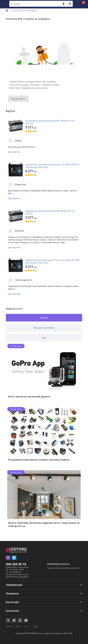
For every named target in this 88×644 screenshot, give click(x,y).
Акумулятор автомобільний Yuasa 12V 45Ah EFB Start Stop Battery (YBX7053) (53, 166)
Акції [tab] (44, 338)
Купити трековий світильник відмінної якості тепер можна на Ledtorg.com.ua (44, 524)
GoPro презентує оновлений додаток (29, 397)
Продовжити (18, 99)
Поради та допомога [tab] (44, 328)
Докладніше (14, 152)
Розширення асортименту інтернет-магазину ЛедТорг (39, 460)
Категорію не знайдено (25, 11)
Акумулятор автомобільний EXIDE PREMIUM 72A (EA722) (50, 122)
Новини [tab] (44, 318)
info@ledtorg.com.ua (58, 564)
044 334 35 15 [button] (16, 564)
